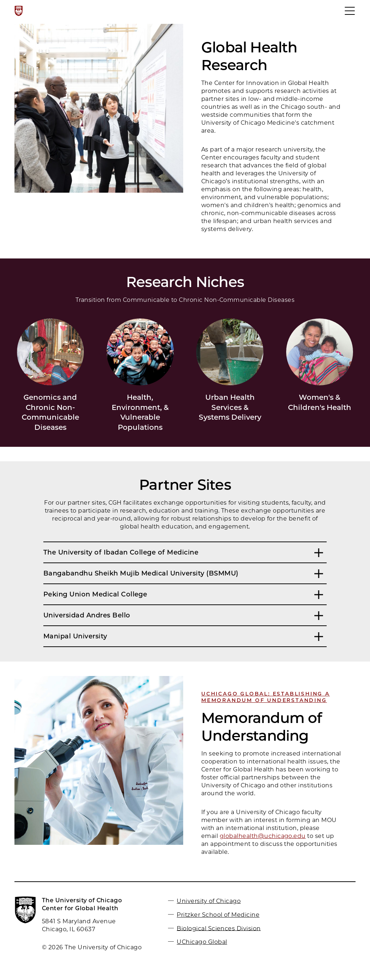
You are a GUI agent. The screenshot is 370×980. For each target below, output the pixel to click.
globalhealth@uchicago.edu (263, 836)
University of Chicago (209, 901)
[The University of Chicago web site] (19, 11)
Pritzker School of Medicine (218, 915)
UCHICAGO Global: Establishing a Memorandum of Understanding (266, 697)
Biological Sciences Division (219, 928)
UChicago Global (202, 942)
